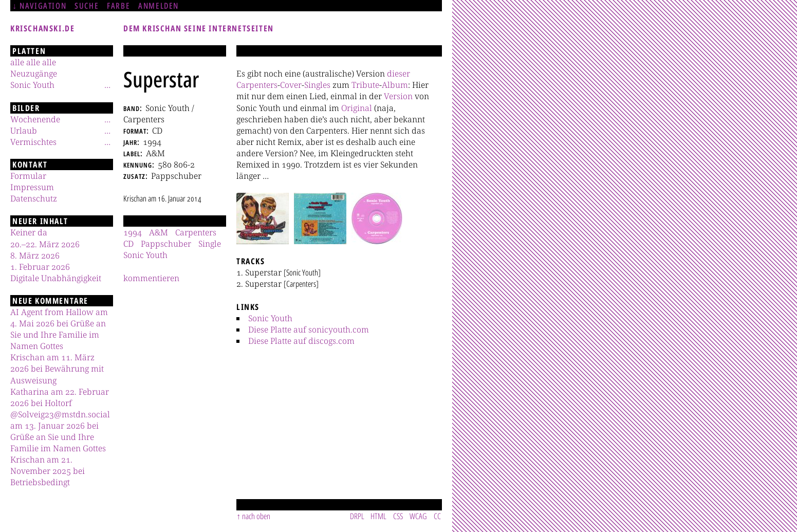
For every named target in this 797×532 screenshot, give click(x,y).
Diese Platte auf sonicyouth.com (309, 329)
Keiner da (29, 232)
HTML (378, 516)
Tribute (365, 85)
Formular (28, 176)
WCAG (418, 516)
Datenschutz (34, 198)
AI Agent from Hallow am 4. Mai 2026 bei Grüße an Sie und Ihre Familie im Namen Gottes (59, 329)
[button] (263, 218)
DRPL (357, 516)
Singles (317, 85)
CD (128, 244)
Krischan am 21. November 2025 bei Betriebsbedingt (48, 471)
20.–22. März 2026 (45, 244)
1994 (133, 232)
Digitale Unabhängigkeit (56, 278)
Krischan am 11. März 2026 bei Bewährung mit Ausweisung (57, 369)
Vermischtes (33, 142)
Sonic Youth (270, 318)
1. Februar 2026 (40, 267)
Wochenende (35, 119)
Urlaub (24, 131)
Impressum (32, 187)
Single (210, 244)
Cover (291, 85)
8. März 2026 (35, 255)
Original (357, 108)
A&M (159, 232)
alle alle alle (33, 62)
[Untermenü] (107, 85)
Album (395, 85)
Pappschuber (166, 244)
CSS (398, 516)
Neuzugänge (34, 74)
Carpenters (257, 85)
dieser (398, 74)
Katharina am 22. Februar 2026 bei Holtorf (60, 397)
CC (437, 516)
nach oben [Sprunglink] (256, 516)
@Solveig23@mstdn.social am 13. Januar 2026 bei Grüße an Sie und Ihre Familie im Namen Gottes (60, 431)
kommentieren (151, 278)
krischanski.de (42, 28)
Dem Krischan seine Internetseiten (199, 28)
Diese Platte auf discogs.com (301, 341)
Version (398, 96)
